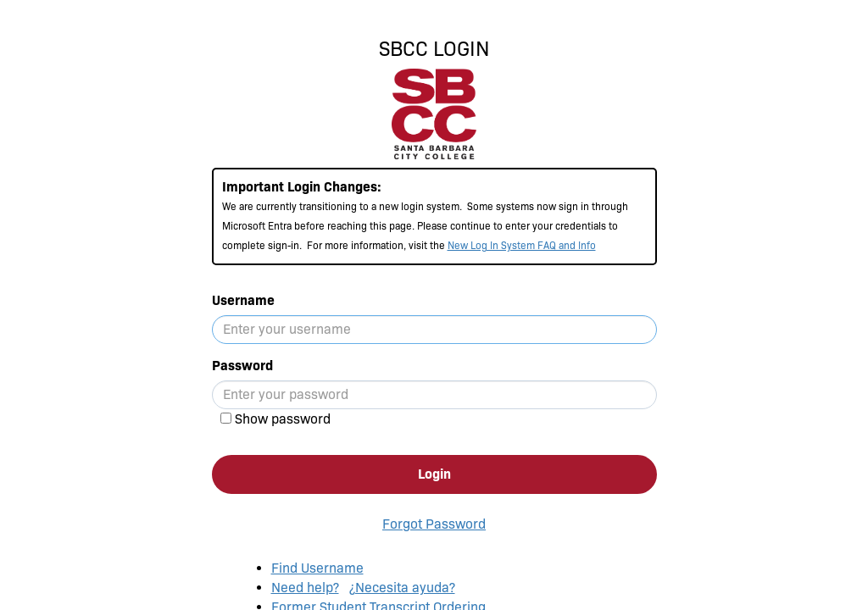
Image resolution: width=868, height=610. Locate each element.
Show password (283, 419)
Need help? (305, 588)
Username (243, 300)
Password (242, 366)
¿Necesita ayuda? (402, 588)
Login (434, 474)
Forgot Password (434, 524)
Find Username (317, 568)
